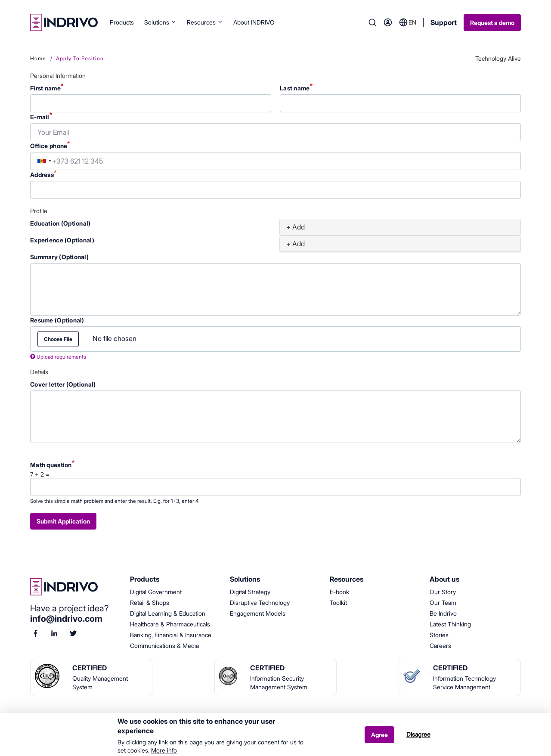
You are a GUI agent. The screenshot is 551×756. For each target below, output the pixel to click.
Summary (59, 257)
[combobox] (44, 161)
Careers (440, 646)
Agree (379, 737)
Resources (205, 22)
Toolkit (338, 603)
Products (122, 22)
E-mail (40, 117)
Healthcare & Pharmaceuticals (170, 624)
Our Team (443, 603)
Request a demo (492, 23)
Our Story (443, 592)
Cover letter (63, 384)
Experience (62, 240)
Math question (51, 465)
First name (45, 88)
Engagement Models (258, 613)
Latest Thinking (450, 624)
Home (38, 58)
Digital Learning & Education (168, 613)
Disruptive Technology (260, 603)
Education (60, 223)
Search (372, 22)
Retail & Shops (150, 603)
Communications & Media (164, 646)
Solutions (160, 22)
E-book (339, 592)
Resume (57, 320)
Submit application (63, 521)
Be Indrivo (443, 613)
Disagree (418, 737)
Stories (439, 635)
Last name (295, 88)
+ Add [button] (296, 227)
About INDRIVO (254, 22)
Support (444, 22)
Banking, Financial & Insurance (171, 635)
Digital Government (156, 592)
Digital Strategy (250, 592)
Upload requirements (58, 357)
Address (42, 175)
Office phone (49, 146)
